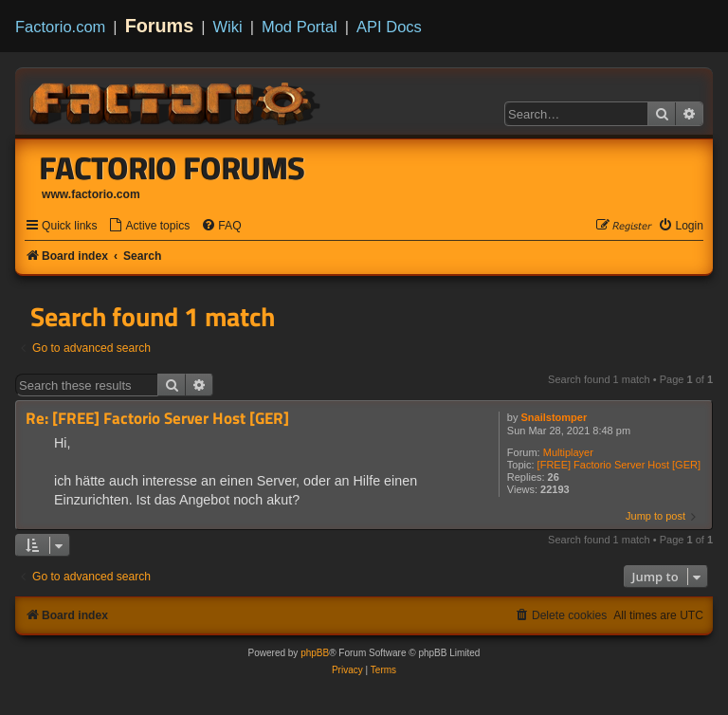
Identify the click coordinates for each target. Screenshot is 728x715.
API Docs (389, 27)
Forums (160, 26)
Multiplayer (568, 452)
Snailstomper (555, 417)
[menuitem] (149, 226)
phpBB (315, 653)
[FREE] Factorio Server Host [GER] (619, 465)
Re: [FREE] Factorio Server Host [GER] (157, 419)
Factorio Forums (173, 168)
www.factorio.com (91, 194)
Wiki (228, 27)
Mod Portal (300, 27)
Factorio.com (60, 27)
